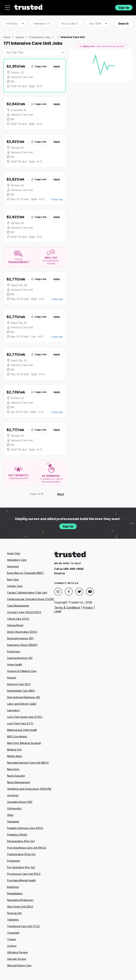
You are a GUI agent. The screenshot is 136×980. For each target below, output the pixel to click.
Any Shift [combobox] (95, 24)
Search (123, 24)
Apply (57, 66)
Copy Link (39, 66)
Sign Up (124, 8)
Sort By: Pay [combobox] (15, 52)
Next (61, 494)
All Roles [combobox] (12, 24)
